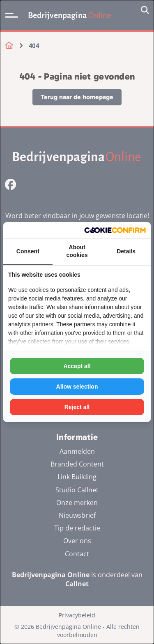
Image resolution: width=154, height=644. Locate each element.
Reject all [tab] (77, 407)
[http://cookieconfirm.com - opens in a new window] (115, 230)
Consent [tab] (28, 251)
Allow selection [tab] (77, 387)
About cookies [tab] (77, 251)
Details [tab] (126, 251)
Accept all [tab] (77, 366)
